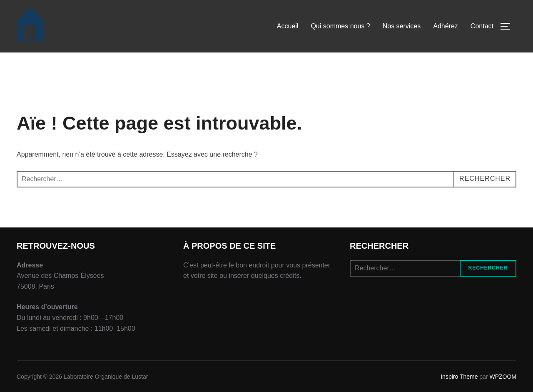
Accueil (288, 26)
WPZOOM (503, 377)
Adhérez (446, 26)
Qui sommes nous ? (340, 26)
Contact (482, 26)
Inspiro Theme (459, 377)
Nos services (402, 26)
